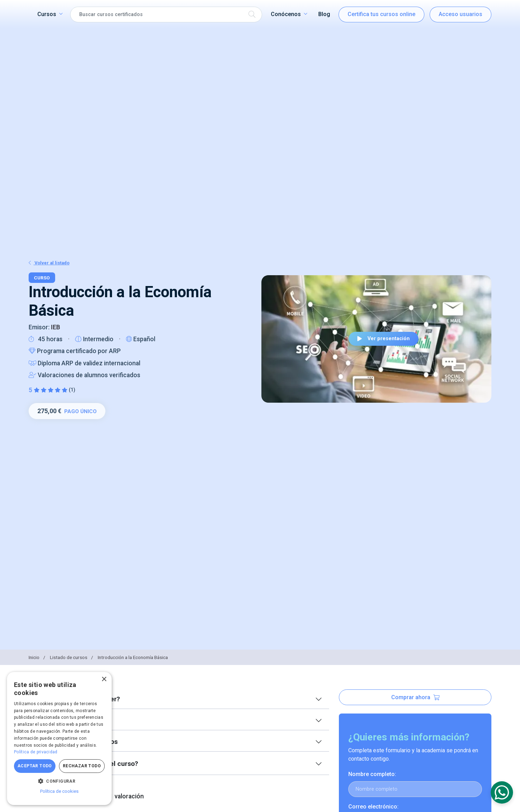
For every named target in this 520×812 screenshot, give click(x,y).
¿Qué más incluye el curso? (87, 764)
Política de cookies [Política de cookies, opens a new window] (59, 791)
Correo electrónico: (373, 807)
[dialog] (59, 738)
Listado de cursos (72, 657)
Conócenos (285, 14)
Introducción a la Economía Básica (133, 657)
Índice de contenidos (77, 742)
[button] (59, 781)
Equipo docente (68, 720)
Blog (324, 14)
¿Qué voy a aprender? (78, 699)
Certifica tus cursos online (381, 14)
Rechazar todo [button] (82, 766)
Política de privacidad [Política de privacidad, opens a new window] (36, 752)
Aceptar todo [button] (35, 766)
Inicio (38, 657)
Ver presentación (384, 339)
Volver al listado (49, 263)
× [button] (104, 679)
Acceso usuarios (460, 14)
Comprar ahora (415, 697)
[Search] (166, 14)
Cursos (47, 14)
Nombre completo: (372, 774)
